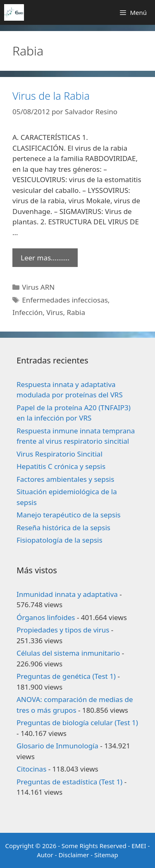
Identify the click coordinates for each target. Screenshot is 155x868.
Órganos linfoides (46, 617)
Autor (45, 855)
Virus (55, 312)
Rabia (76, 312)
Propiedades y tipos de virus (63, 630)
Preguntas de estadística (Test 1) (69, 782)
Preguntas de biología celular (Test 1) (77, 723)
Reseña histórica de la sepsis (63, 528)
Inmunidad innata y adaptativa (67, 594)
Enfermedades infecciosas (65, 300)
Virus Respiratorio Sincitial (60, 454)
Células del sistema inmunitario (68, 653)
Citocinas (31, 769)
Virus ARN (38, 287)
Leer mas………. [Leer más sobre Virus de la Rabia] (45, 258)
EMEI (139, 846)
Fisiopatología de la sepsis (60, 540)
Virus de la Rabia (51, 96)
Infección (27, 312)
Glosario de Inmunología (57, 746)
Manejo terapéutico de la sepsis (69, 515)
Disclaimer (74, 855)
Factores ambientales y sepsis (65, 479)
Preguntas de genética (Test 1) (66, 676)
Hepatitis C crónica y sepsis (61, 466)
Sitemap (106, 855)
